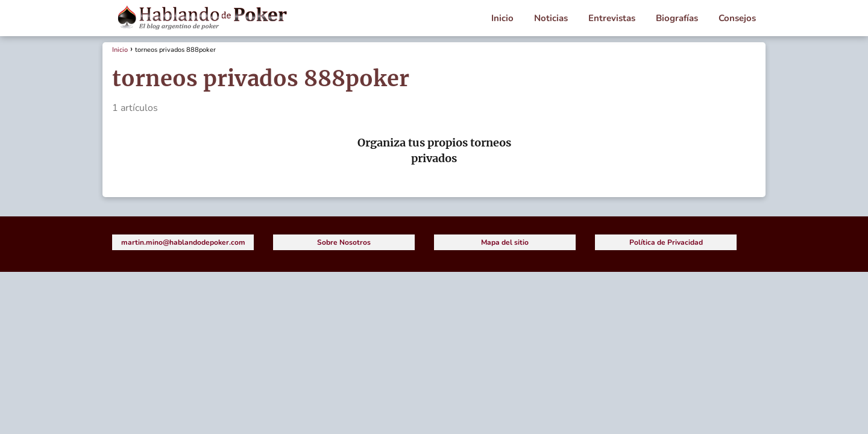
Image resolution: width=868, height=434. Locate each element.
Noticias (551, 18)
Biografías (677, 18)
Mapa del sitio (505, 242)
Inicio (502, 18)
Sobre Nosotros (344, 242)
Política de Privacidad (666, 242)
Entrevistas (612, 18)
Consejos (737, 18)
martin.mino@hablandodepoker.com (183, 242)
